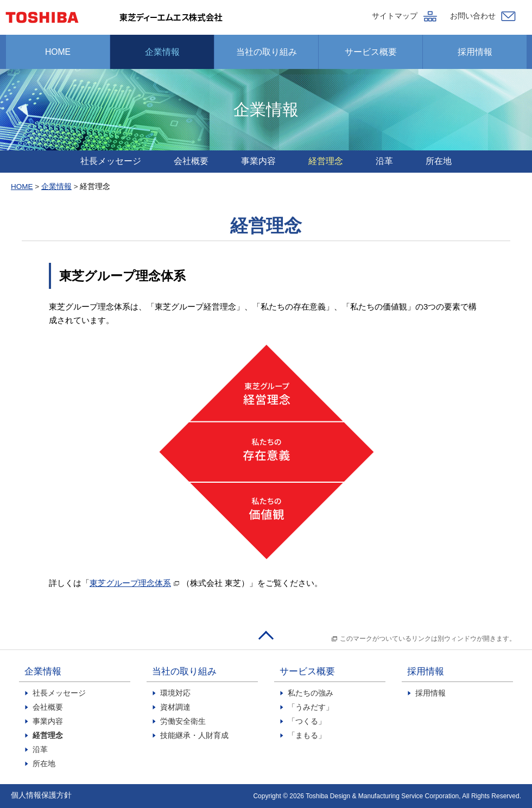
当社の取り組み (267, 52)
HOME (58, 52)
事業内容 (258, 161)
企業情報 (162, 52)
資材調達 (175, 707)
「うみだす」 (311, 707)
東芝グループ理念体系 (130, 583)
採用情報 (475, 52)
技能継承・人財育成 (194, 736)
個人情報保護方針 (41, 795)
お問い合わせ (473, 16)
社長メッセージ (111, 161)
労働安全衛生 (183, 721)
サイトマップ (395, 16)
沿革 (384, 161)
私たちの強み (311, 693)
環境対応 (175, 693)
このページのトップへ (266, 636)
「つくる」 (307, 721)
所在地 (439, 161)
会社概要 (191, 161)
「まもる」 (307, 736)
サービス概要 (371, 52)
